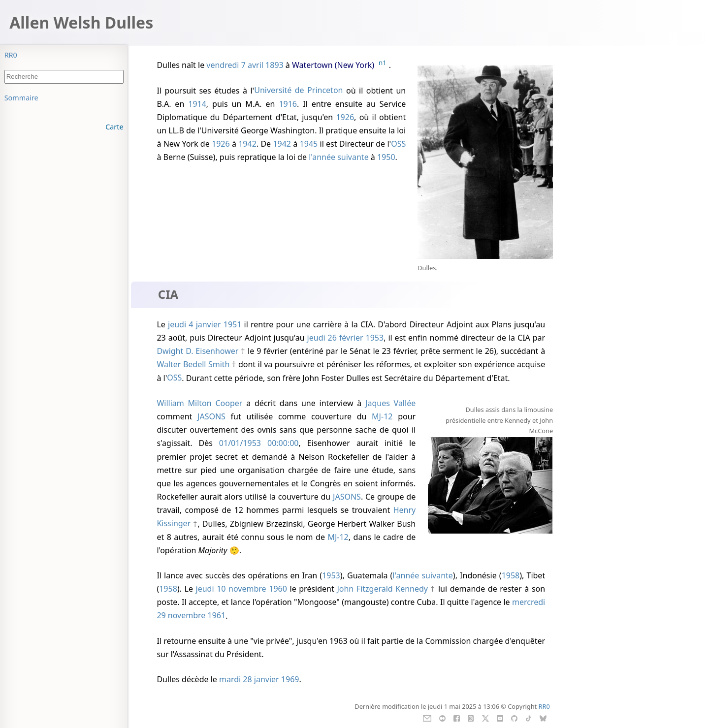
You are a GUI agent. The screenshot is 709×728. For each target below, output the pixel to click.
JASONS (211, 416)
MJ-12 (382, 416)
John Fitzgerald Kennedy (382, 589)
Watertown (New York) (333, 65)
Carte (114, 127)
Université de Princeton (298, 91)
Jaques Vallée (390, 403)
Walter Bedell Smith (193, 364)
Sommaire (21, 98)
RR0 (11, 55)
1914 (197, 104)
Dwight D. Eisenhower (197, 351)
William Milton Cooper (199, 403)
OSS (398, 144)
